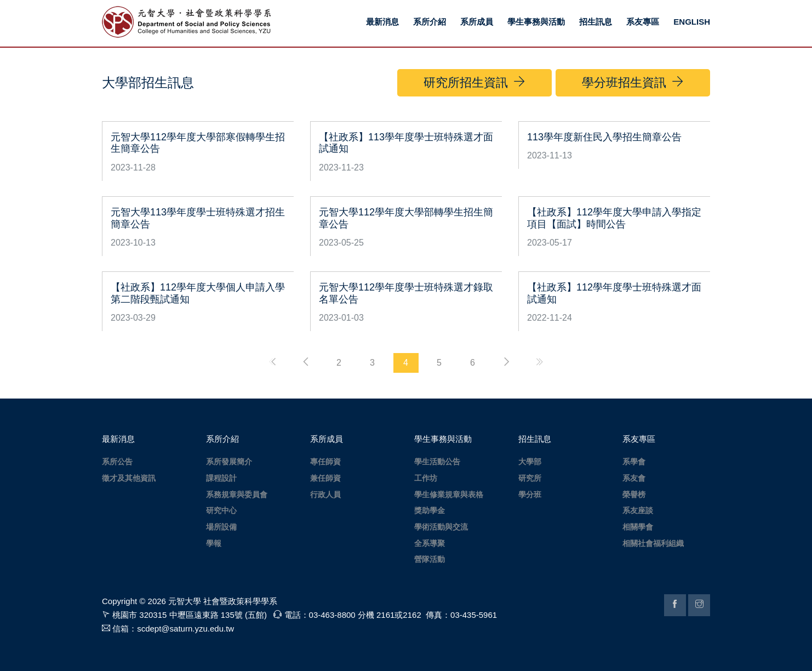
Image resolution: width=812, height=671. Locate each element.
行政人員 (325, 494)
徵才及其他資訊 (129, 478)
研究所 (530, 478)
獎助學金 (430, 510)
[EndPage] (540, 362)
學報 (214, 543)
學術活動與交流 (441, 527)
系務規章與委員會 (237, 494)
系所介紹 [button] (430, 22)
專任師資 (325, 462)
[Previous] (306, 362)
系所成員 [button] (477, 22)
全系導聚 (430, 543)
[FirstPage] (273, 362)
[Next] (506, 362)
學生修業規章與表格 (449, 494)
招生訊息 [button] (596, 22)
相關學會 (638, 527)
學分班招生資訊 (633, 82)
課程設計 (221, 478)
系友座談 (638, 510)
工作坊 (426, 478)
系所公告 (117, 462)
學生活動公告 (437, 462)
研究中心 (221, 510)
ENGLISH (692, 22)
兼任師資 (325, 478)
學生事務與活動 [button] (536, 22)
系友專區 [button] (643, 22)
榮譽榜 (634, 494)
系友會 (634, 478)
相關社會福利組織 (653, 543)
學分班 (530, 494)
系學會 (634, 462)
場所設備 (221, 527)
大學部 (530, 462)
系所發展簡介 (229, 462)
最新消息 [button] (382, 22)
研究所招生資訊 (474, 82)
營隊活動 (430, 559)
